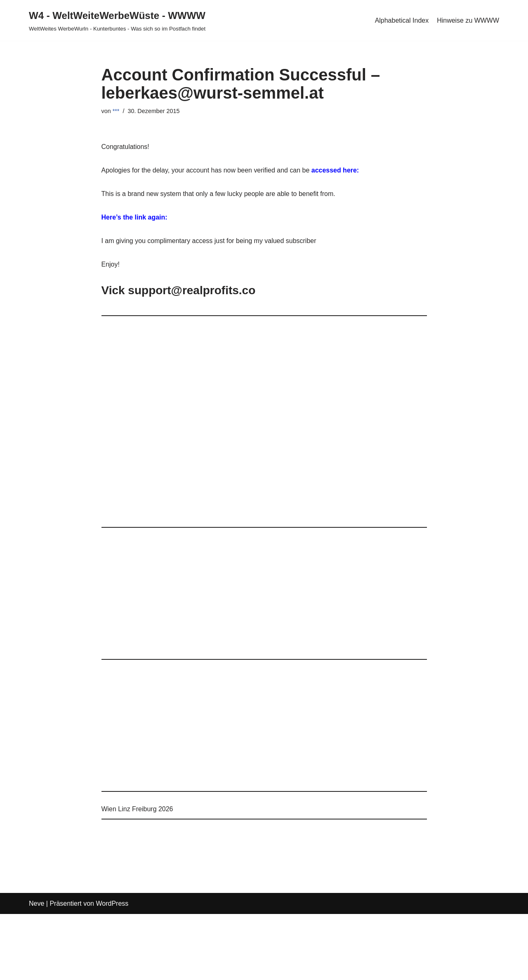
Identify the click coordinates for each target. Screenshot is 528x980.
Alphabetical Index (402, 20)
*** (116, 111)
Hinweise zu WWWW (468, 20)
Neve (37, 904)
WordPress (112, 904)
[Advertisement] (264, 425)
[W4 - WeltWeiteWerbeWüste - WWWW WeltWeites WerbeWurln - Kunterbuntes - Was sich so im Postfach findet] (117, 20)
